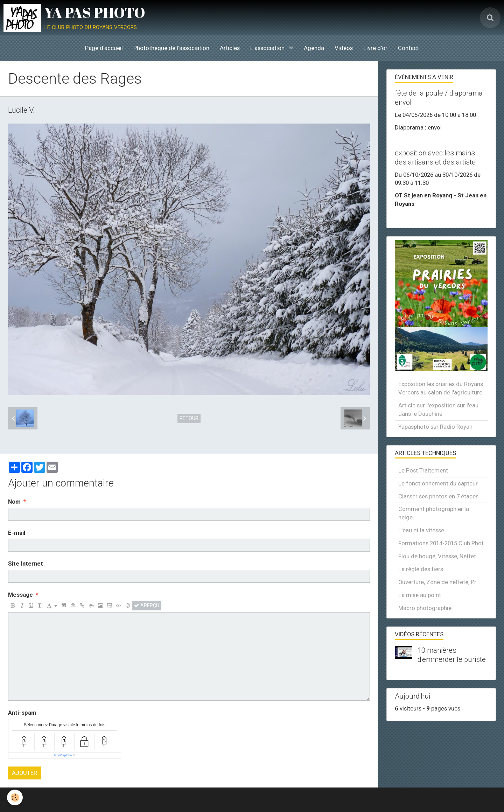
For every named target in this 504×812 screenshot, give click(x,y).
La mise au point (420, 595)
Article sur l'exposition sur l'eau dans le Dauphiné (438, 409)
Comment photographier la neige (434, 513)
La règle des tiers (421, 569)
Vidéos (344, 48)
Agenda (314, 48)
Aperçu (147, 605)
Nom (14, 502)
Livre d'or (375, 48)
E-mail (17, 533)
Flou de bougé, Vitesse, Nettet (437, 556)
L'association (268, 48)
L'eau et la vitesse (421, 530)
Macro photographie (425, 608)
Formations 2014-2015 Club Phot (441, 543)
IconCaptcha (63, 755)
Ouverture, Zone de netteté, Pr (437, 582)
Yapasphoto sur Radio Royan (435, 427)
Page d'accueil (104, 48)
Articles (230, 48)
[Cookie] (15, 797)
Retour (189, 418)
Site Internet (26, 563)
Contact (408, 48)
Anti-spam (22, 713)
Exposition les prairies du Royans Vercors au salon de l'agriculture (441, 388)
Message (20, 595)
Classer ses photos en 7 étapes (438, 496)
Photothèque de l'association (171, 48)
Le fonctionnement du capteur (438, 483)
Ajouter (24, 773)
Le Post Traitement (423, 470)
